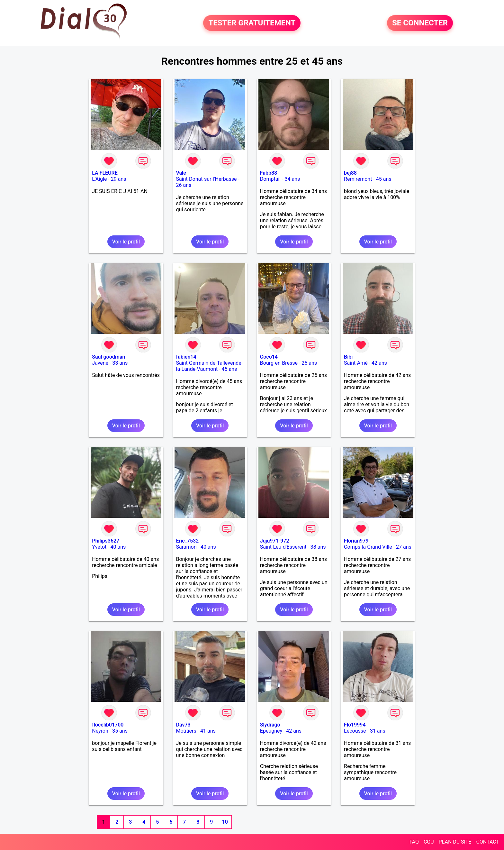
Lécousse (355, 731)
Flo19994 (355, 725)
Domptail (270, 179)
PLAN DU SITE (455, 842)
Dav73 (183, 725)
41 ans (208, 731)
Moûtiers (186, 731)
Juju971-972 (275, 541)
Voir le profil (126, 242)
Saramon (186, 547)
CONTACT (488, 842)
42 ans (379, 363)
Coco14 (269, 357)
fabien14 (186, 357)
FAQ (414, 842)
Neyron (100, 731)
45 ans (384, 179)
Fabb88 (269, 173)
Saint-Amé (356, 363)
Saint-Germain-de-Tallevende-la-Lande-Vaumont (210, 366)
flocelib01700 (108, 725)
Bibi (348, 357)
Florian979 (356, 541)
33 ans (120, 363)
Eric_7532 (188, 541)
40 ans (118, 547)
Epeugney (271, 731)
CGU (429, 842)
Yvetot (99, 547)
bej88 (350, 173)
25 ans (309, 363)
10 (225, 822)
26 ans (184, 185)
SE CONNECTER (420, 23)
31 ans (378, 731)
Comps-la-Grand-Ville (368, 547)
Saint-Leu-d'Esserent (283, 547)
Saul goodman (108, 357)
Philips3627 (106, 541)
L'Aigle (99, 179)
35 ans (120, 731)
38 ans (318, 547)
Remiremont (358, 179)
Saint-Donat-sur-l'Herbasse (207, 179)
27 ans (404, 547)
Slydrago (270, 725)
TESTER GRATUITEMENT (252, 23)
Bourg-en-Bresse (279, 363)
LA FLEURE (105, 173)
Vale (181, 173)
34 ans (292, 179)
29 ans (119, 179)
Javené (100, 363)
